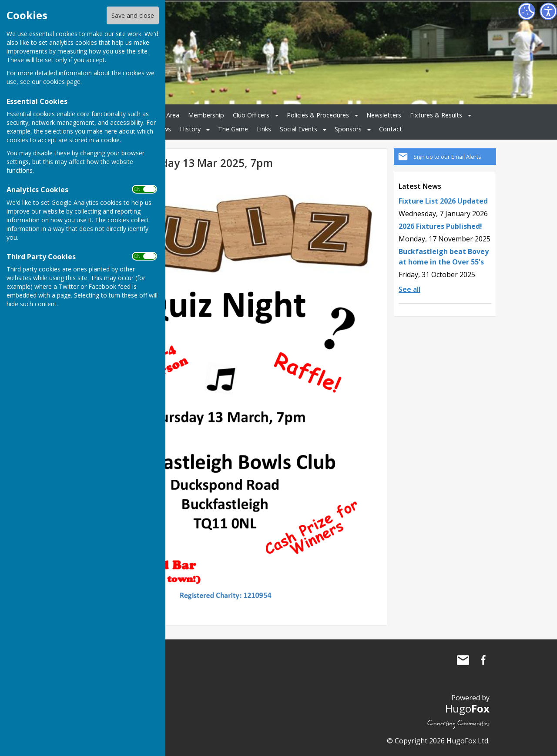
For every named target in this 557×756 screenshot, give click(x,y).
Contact (391, 129)
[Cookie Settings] (527, 11)
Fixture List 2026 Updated (443, 201)
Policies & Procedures (318, 115)
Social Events (299, 129)
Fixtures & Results (436, 115)
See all (409, 289)
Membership (206, 115)
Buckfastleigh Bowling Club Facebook (483, 660)
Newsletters (384, 115)
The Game (233, 129)
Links (264, 129)
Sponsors (348, 129)
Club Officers (251, 115)
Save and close (133, 15)
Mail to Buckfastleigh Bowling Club (463, 660)
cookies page (62, 82)
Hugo (467, 708)
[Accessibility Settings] (548, 11)
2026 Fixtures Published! (440, 226)
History (190, 129)
